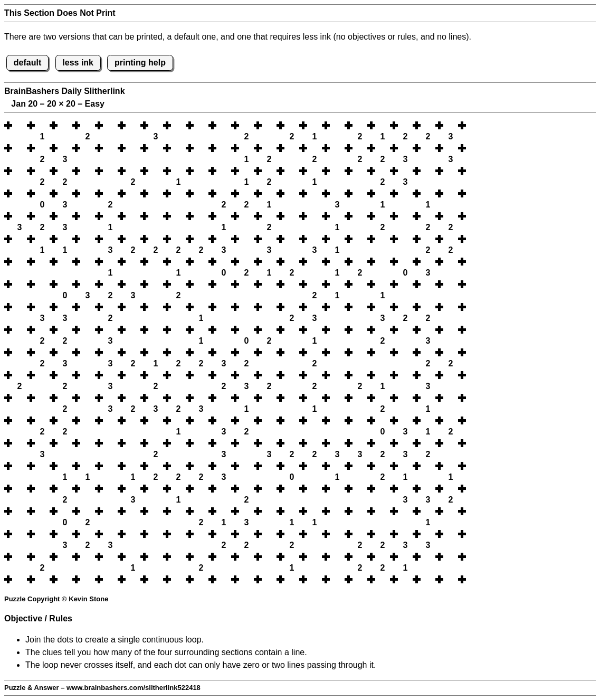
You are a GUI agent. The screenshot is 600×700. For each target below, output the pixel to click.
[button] (20, 125)
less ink (78, 63)
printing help (140, 63)
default (27, 63)
